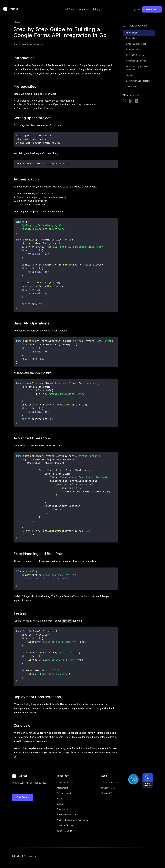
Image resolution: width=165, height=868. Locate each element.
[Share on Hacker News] (137, 101)
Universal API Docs (65, 782)
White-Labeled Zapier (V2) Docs (72, 820)
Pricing (97, 9)
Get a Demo (152, 9)
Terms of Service (110, 782)
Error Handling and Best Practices (137, 68)
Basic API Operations (136, 55)
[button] (136, 9)
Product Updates (65, 793)
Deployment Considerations (139, 81)
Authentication (133, 50)
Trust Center (63, 809)
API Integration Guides (67, 814)
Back (16, 22)
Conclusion (131, 87)
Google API (107, 793)
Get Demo (22, 797)
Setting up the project (136, 44)
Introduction (132, 33)
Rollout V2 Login (64, 831)
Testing (129, 75)
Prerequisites (132, 38)
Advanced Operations (136, 61)
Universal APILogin (65, 825)
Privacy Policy (108, 788)
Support (60, 804)
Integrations (84, 9)
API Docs (70, 9)
